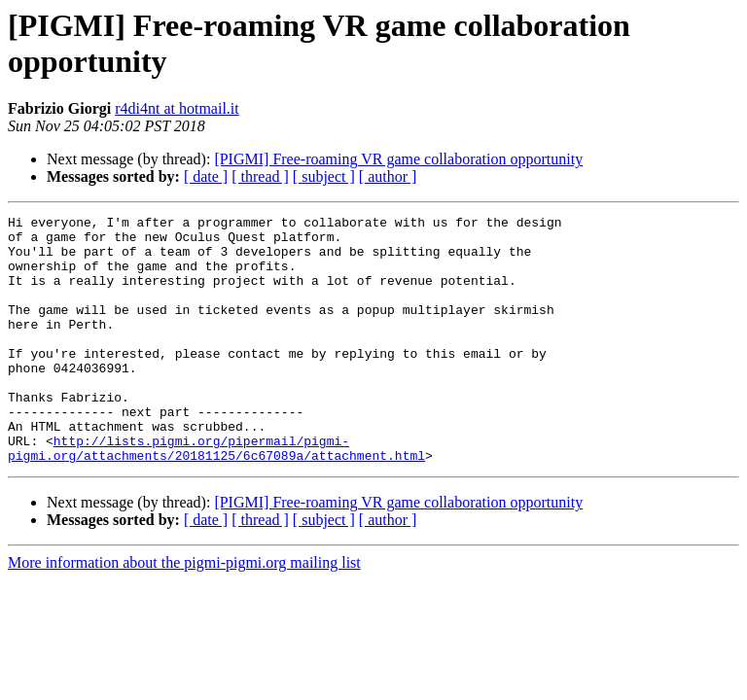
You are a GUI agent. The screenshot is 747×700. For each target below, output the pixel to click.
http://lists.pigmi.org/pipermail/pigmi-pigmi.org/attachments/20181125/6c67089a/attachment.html (216, 496)
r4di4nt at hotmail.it (177, 108)
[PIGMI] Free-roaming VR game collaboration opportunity (398, 159)
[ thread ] (260, 176)
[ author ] (388, 176)
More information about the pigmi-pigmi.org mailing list (184, 612)
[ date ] (206, 176)
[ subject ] (324, 176)
